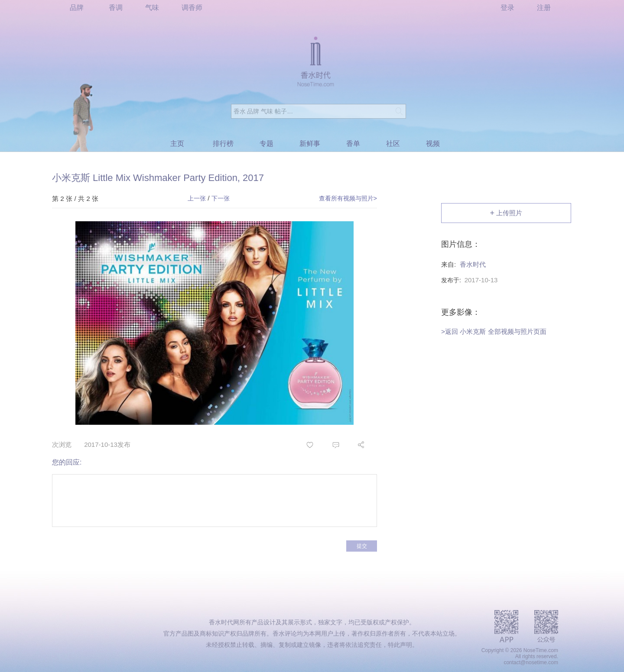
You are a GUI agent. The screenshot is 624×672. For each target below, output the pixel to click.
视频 (433, 144)
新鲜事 (310, 144)
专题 (266, 144)
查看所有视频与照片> (348, 198)
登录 (507, 8)
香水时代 (473, 264)
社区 (393, 144)
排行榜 (223, 144)
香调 (116, 8)
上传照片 (506, 213)
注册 (544, 8)
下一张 (221, 198)
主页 (177, 144)
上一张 (197, 198)
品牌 (77, 8)
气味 (152, 8)
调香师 (192, 8)
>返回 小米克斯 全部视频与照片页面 (494, 331)
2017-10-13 (481, 280)
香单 (353, 144)
